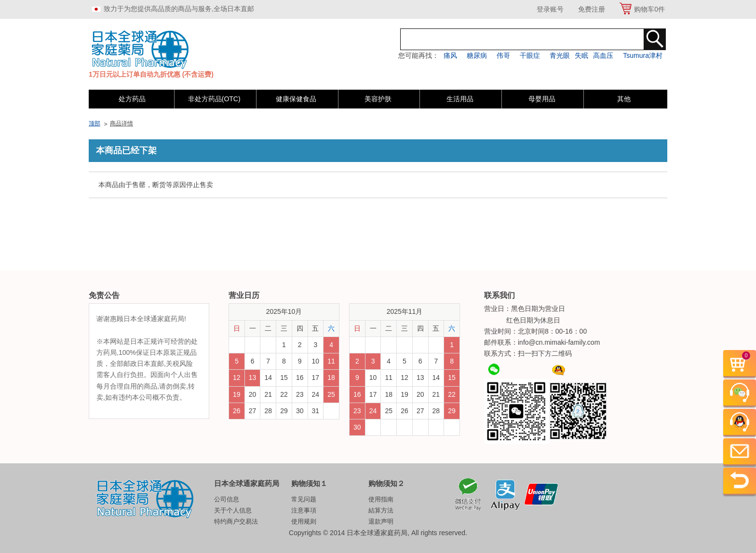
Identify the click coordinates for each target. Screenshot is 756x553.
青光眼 (560, 55)
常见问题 (304, 499)
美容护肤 (378, 99)
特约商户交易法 (236, 521)
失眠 (581, 55)
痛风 (450, 55)
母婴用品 (542, 99)
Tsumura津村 (643, 55)
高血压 (603, 55)
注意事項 (304, 510)
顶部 (94, 123)
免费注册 (592, 9)
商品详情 (121, 123)
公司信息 (227, 499)
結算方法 (381, 510)
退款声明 (381, 521)
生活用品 (460, 99)
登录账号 (550, 9)
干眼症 (530, 55)
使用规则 (304, 521)
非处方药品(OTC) (214, 99)
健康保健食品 (296, 99)
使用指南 (381, 499)
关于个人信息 (233, 510)
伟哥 (503, 55)
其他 (624, 99)
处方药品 (132, 99)
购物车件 (649, 9)
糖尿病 (477, 55)
